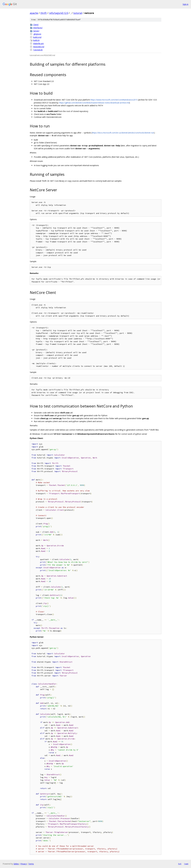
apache (34, 13)
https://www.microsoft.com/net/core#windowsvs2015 (114, 100)
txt (180, 864)
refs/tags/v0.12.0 (59, 13)
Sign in (185, 4)
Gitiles (16, 864)
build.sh (36, 40)
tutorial (78, 13)
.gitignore (37, 34)
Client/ (36, 25)
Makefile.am (38, 43)
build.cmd (37, 37)
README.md (39, 47)
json (186, 864)
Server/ (36, 31)
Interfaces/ (38, 28)
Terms (31, 864)
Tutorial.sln (38, 50)
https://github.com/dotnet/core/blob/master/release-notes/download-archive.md (94, 103)
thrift (44, 13)
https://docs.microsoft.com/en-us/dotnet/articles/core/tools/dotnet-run (123, 133)
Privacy (23, 864)
